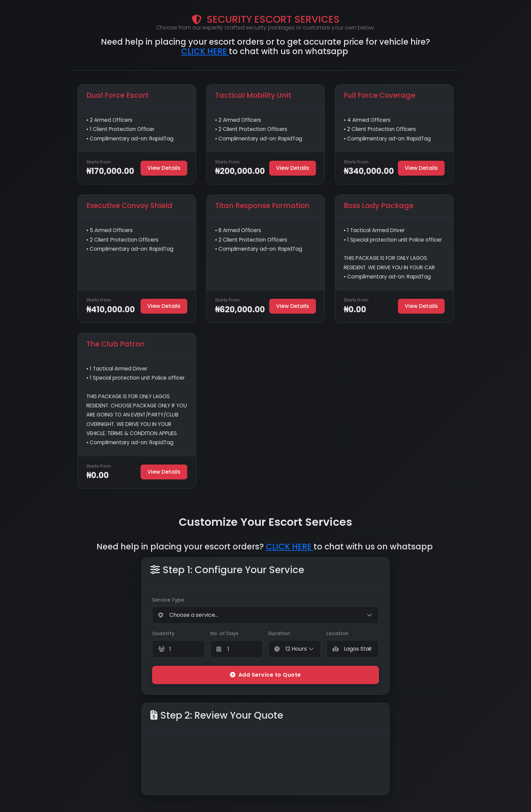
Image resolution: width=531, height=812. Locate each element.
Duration (279, 633)
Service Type (168, 600)
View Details (164, 168)
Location (337, 633)
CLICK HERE (205, 51)
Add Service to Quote (265, 675)
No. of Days (224, 633)
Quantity (163, 633)
